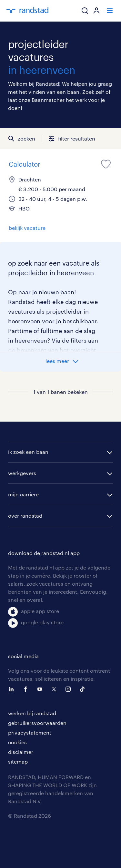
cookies (17, 742)
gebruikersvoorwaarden (37, 723)
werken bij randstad (32, 713)
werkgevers (22, 473)
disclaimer (21, 752)
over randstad (25, 516)
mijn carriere (23, 494)
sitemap (18, 761)
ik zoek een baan (28, 452)
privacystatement (30, 732)
